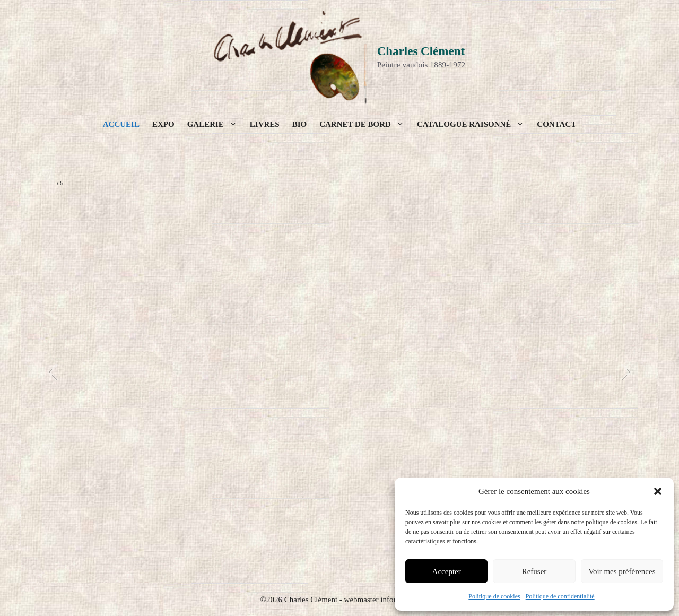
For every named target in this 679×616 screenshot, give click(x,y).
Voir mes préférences (622, 571)
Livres (265, 124)
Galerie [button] (215, 124)
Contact (556, 124)
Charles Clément (421, 51)
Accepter (447, 571)
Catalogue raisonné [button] (474, 124)
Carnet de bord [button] (365, 124)
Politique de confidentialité (560, 596)
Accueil (121, 124)
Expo (163, 124)
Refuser (534, 571)
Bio (300, 124)
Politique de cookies (494, 596)
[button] (658, 491)
